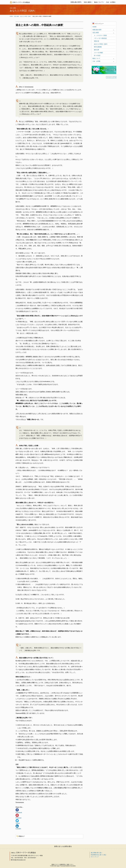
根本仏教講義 (98, 47)
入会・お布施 (110, 2)
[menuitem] (76, 2)
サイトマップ (95, 857)
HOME (94, 27)
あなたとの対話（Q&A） (26, 16)
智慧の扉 (97, 41)
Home (11, 16)
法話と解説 (87, 2)
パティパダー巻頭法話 (100, 38)
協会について (99, 2)
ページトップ (111, 77)
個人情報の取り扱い (97, 853)
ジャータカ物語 (98, 53)
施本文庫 (97, 50)
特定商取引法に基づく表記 (99, 855)
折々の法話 (97, 55)
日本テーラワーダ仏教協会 (21, 2)
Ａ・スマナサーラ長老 (100, 35)
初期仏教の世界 (76, 2)
